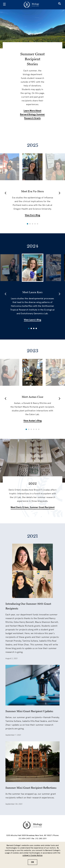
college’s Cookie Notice (32, 855)
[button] (5, 193)
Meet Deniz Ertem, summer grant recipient (33, 507)
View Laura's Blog (32, 320)
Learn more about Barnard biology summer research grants (32, 114)
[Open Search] (60, 5)
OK (32, 862)
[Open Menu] (4, 5)
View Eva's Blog (32, 215)
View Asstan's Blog (32, 421)
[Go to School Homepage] (31, 5)
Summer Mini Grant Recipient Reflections (31, 788)
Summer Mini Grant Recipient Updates (29, 711)
